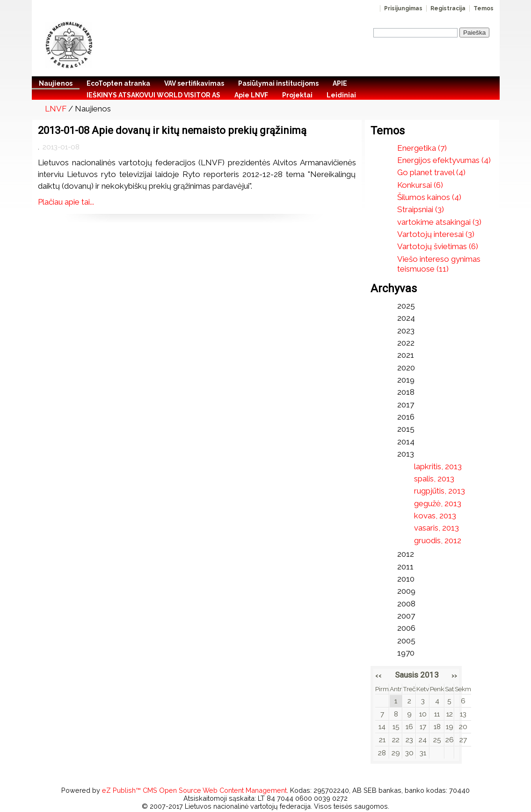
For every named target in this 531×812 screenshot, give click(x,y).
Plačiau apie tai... (66, 202)
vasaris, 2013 (436, 528)
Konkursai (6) (420, 185)
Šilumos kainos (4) (429, 197)
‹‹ (378, 675)
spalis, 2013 (434, 479)
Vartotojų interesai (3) (436, 234)
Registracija (448, 8)
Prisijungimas (403, 8)
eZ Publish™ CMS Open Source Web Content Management (194, 790)
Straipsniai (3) (421, 209)
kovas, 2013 (435, 516)
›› (454, 675)
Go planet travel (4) (431, 172)
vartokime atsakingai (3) (439, 222)
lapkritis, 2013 (438, 466)
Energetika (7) (422, 148)
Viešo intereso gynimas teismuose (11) (439, 264)
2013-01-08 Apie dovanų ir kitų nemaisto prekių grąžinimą (172, 130)
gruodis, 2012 (438, 540)
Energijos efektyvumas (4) (444, 160)
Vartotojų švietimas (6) (438, 246)
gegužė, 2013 (438, 503)
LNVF (56, 109)
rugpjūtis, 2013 (440, 491)
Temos (484, 8)
